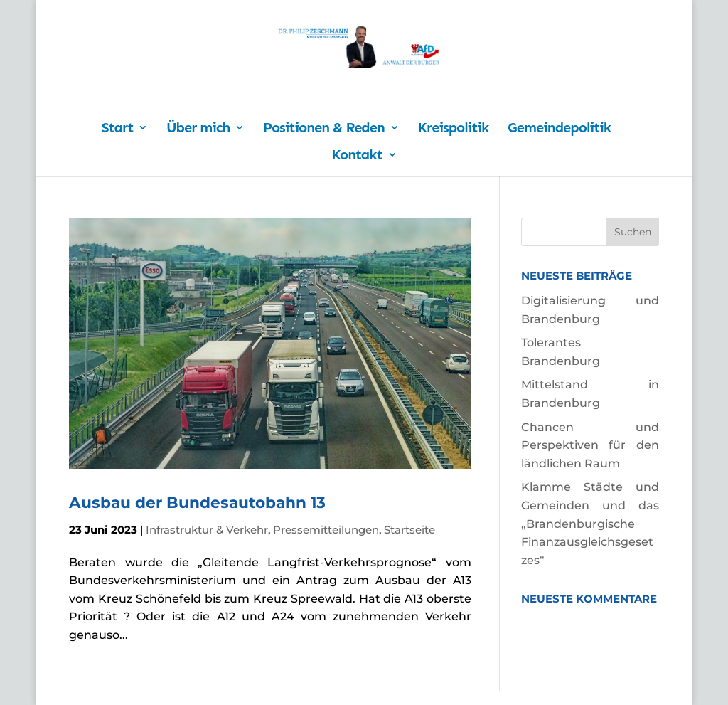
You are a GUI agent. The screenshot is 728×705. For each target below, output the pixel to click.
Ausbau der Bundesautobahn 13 (197, 502)
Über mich (198, 129)
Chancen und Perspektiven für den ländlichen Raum (590, 445)
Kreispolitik (454, 129)
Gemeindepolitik (559, 129)
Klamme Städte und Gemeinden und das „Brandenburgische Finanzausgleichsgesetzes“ (590, 523)
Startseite (409, 530)
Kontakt (357, 156)
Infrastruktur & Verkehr (207, 530)
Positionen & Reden (324, 129)
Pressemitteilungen (326, 530)
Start (117, 129)
